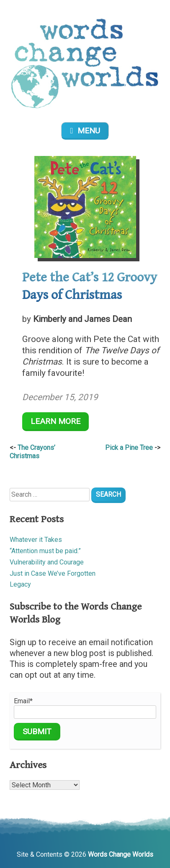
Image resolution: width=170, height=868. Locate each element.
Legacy (20, 584)
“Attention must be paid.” (45, 551)
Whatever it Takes (36, 540)
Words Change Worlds (121, 854)
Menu (85, 131)
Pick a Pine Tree (129, 448)
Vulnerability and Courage (47, 562)
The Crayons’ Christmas (32, 452)
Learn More (55, 421)
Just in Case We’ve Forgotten (53, 573)
